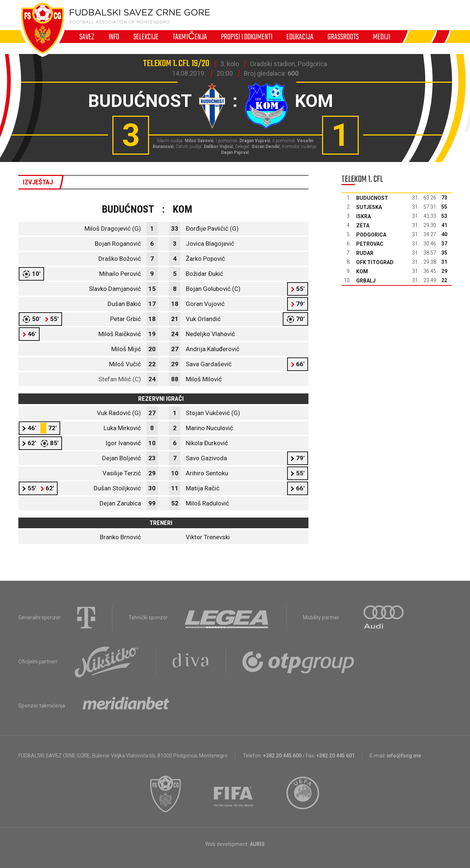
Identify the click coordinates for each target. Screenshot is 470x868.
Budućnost (372, 198)
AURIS (257, 844)
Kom (362, 271)
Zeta (363, 226)
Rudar (365, 253)
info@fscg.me (404, 756)
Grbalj (366, 281)
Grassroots (343, 37)
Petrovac (370, 244)
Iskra (364, 216)
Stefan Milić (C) (120, 379)
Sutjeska (369, 207)
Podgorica (371, 235)
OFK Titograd (375, 262)
